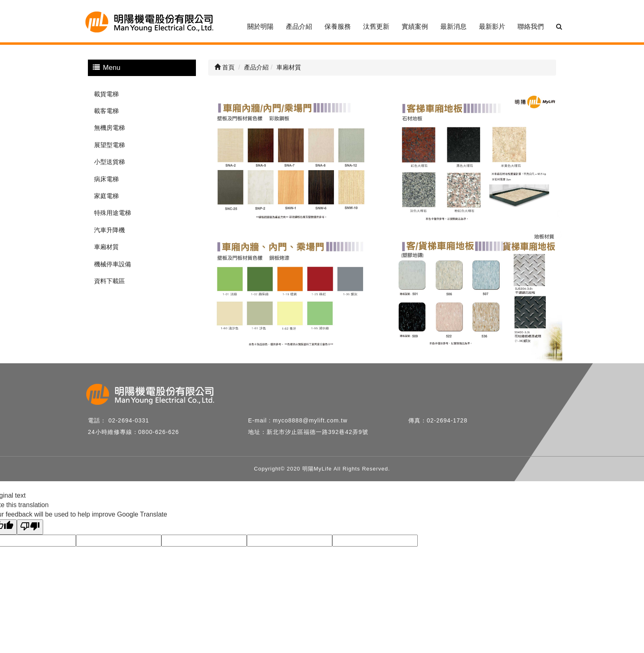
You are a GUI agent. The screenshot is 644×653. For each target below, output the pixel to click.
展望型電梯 (109, 145)
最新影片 (492, 27)
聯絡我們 (531, 27)
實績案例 (415, 27)
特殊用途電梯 (113, 213)
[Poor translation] (30, 527)
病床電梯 (106, 179)
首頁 (224, 67)
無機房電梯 (109, 128)
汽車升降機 (109, 230)
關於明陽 (260, 27)
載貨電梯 (106, 94)
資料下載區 (109, 281)
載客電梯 (106, 111)
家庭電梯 (106, 196)
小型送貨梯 (109, 162)
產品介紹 (299, 27)
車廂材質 (106, 247)
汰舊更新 (376, 27)
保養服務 (338, 27)
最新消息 (453, 27)
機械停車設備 (113, 264)
